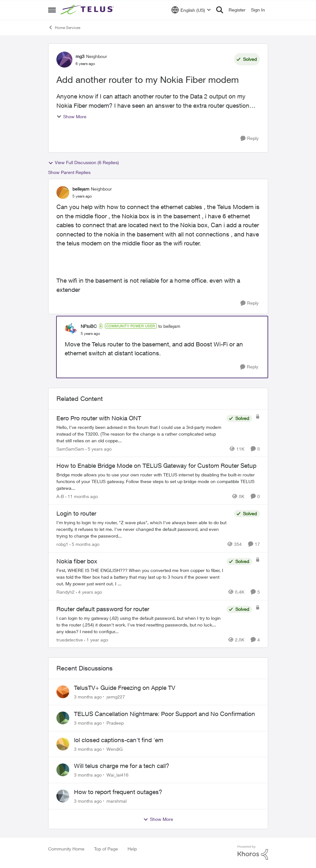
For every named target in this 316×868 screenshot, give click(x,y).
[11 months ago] (82, 496)
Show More (71, 116)
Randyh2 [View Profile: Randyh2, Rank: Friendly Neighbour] (66, 592)
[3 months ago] (88, 697)
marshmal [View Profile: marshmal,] (117, 801)
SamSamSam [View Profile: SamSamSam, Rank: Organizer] (70, 448)
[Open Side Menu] (52, 10)
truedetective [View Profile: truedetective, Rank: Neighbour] (70, 639)
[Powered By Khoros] (253, 853)
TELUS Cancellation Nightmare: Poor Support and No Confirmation (165, 714)
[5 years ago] (99, 448)
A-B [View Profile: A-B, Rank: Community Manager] (60, 496)
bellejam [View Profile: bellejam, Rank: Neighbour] (81, 189)
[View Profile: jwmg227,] (63, 692)
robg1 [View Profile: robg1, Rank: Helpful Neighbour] (62, 544)
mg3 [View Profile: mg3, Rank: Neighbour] (80, 56)
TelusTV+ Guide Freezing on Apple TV (125, 688)
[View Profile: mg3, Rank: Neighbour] (64, 60)
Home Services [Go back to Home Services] (64, 27)
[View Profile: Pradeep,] (63, 718)
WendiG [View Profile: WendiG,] (115, 749)
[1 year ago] (96, 639)
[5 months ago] (85, 544)
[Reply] (250, 138)
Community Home (66, 849)
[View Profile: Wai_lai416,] (63, 770)
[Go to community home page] (88, 10)
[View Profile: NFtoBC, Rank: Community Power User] (71, 329)
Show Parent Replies (69, 172)
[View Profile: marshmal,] (63, 796)
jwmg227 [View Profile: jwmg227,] (116, 697)
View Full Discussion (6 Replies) (84, 163)
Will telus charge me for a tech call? (122, 766)
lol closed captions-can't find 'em (119, 740)
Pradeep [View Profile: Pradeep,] (115, 723)
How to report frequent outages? (118, 792)
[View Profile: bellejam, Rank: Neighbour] (63, 192)
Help (132, 849)
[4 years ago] (89, 592)
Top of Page (106, 849)
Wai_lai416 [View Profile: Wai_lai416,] (118, 775)
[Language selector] (191, 10)
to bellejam (169, 326)
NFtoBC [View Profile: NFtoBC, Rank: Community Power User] (89, 326)
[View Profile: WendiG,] (63, 744)
